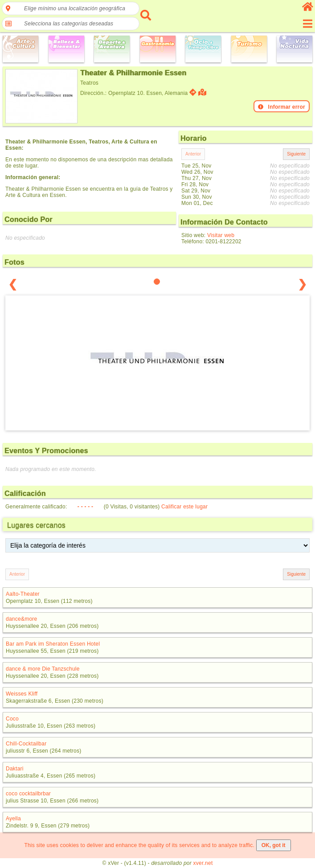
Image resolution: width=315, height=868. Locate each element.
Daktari (15, 769)
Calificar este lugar (184, 507)
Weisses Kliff (22, 694)
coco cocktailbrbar (28, 794)
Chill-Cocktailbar (26, 744)
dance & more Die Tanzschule (43, 669)
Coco (12, 719)
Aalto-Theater (23, 594)
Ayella (13, 819)
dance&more (21, 619)
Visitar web (221, 235)
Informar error (282, 107)
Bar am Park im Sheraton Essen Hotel (53, 644)
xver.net (203, 863)
